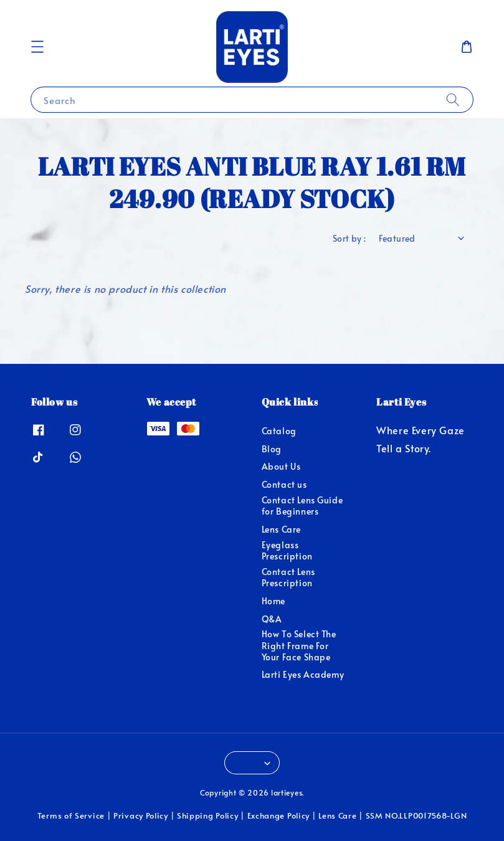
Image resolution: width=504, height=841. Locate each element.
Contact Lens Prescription (288, 577)
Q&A (272, 619)
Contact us (284, 484)
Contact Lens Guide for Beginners (302, 506)
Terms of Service (71, 815)
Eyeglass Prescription (287, 550)
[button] (37, 47)
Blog (272, 449)
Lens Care (281, 529)
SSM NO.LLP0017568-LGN (416, 815)
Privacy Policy (141, 815)
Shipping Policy (208, 815)
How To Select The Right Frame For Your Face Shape (299, 645)
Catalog (279, 431)
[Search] (453, 99)
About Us (281, 466)
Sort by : (349, 238)
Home (273, 601)
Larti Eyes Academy (303, 674)
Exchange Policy (279, 815)
